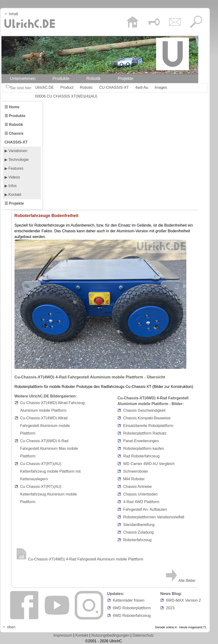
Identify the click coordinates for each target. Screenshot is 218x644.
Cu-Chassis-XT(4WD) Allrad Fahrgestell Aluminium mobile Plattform (45, 426)
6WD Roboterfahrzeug (132, 616)
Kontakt (82, 635)
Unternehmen (23, 79)
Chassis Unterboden (140, 494)
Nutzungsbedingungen (110, 635)
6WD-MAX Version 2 (183, 600)
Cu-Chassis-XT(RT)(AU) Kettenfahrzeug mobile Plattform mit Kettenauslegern (50, 471)
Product (67, 87)
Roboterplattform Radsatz (145, 433)
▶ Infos (11, 186)
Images (161, 87)
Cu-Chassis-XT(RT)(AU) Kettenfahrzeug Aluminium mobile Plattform (49, 494)
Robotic (86, 87)
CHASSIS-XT (16, 142)
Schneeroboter (136, 471)
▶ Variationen (16, 151)
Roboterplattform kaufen (144, 448)
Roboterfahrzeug (137, 540)
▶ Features (14, 168)
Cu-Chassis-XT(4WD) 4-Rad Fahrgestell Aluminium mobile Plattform (79, 559)
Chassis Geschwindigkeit (144, 410)
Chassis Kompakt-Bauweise (147, 418)
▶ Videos (12, 177)
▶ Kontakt (13, 195)
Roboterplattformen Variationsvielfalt (154, 517)
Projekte (126, 79)
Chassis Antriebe (137, 487)
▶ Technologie (17, 160)
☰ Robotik (14, 125)
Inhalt (11, 14)
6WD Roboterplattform (132, 608)
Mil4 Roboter (134, 479)
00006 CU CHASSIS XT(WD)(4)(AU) (66, 96)
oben (9, 627)
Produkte (61, 79)
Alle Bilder (180, 581)
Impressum (63, 635)
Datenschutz (143, 635)
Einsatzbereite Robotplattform (148, 426)
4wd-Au (142, 87)
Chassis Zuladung (138, 532)
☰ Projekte (14, 203)
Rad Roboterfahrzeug (141, 456)
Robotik (94, 79)
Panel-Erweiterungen (141, 441)
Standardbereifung (139, 525)
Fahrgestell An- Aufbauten (145, 509)
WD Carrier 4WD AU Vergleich (149, 464)
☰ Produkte (15, 116)
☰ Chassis (14, 133)
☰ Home (12, 107)
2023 (170, 608)
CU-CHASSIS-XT (114, 87)
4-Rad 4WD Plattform (141, 502)
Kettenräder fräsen (129, 600)
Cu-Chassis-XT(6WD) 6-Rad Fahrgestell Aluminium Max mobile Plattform (49, 448)
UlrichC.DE (44, 87)
